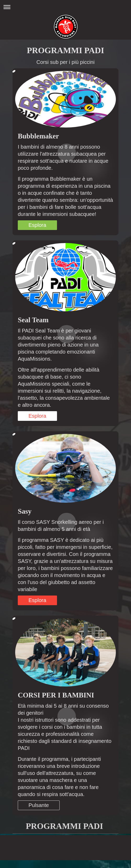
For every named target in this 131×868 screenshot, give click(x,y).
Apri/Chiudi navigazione (65, 7)
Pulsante (39, 805)
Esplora (37, 225)
